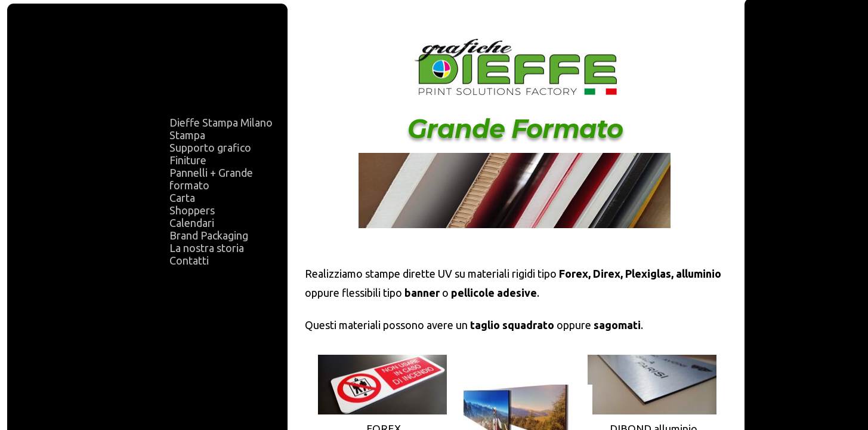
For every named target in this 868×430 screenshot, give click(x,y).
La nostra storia (207, 248)
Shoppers (192, 210)
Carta (182, 198)
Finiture (188, 160)
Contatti (189, 260)
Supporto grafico (210, 148)
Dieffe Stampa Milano (221, 122)
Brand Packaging (209, 235)
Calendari (192, 223)
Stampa (187, 135)
